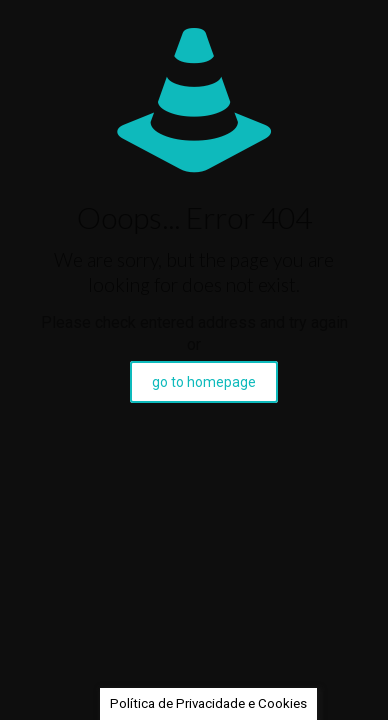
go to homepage (204, 382)
